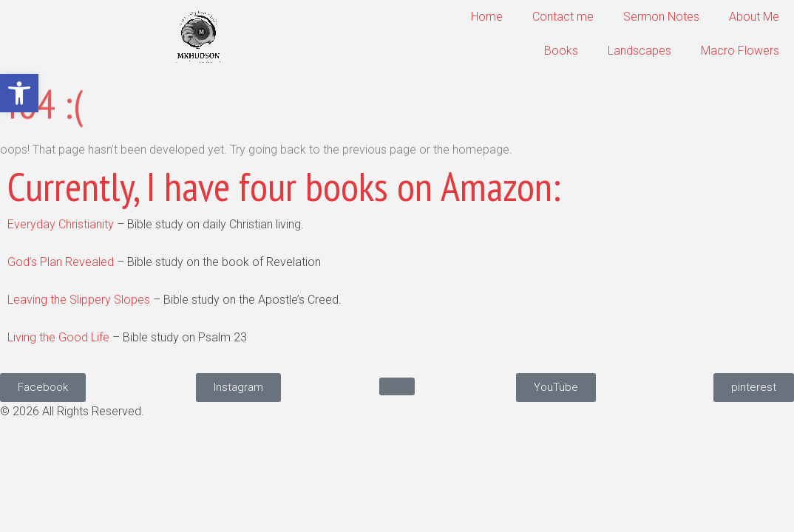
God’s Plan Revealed (61, 262)
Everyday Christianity (61, 224)
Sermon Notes (661, 17)
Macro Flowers (740, 51)
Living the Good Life (58, 337)
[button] (19, 93)
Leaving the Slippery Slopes (79, 300)
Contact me (563, 17)
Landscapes (639, 51)
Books (561, 51)
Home (487, 17)
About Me (754, 17)
